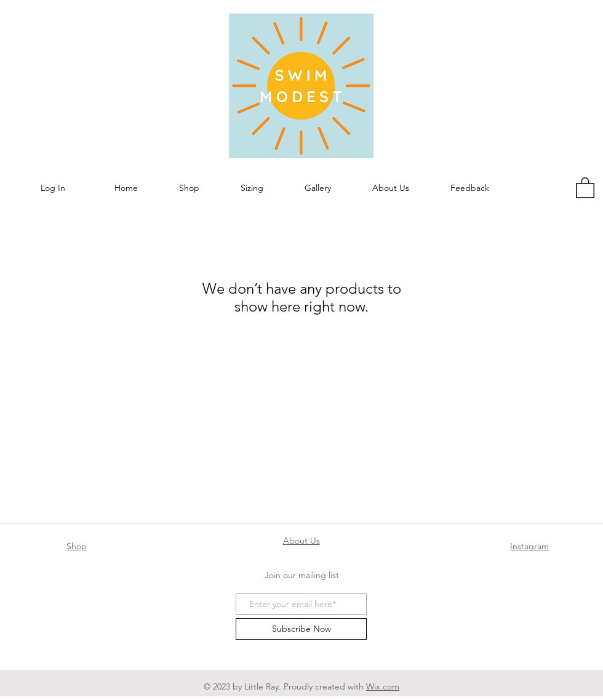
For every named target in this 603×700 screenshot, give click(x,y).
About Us (301, 541)
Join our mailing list (302, 575)
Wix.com (383, 686)
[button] (189, 188)
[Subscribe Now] (301, 629)
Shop (77, 546)
